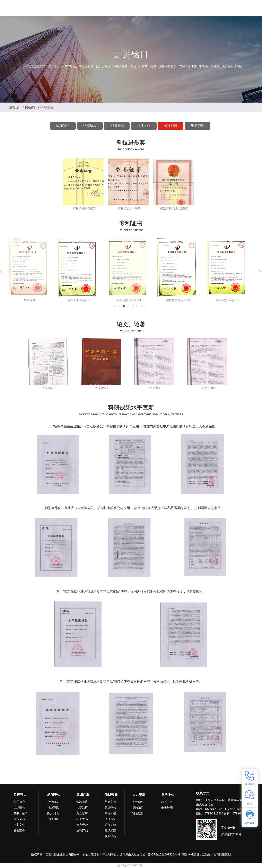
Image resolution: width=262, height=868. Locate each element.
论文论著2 (208, 388)
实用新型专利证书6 (228, 300)
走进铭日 (81, 8)
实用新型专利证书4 (178, 300)
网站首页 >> (33, 107)
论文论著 (155, 388)
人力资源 (175, 8)
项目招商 (151, 8)
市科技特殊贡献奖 (84, 208)
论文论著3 (49, 388)
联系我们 (198, 8)
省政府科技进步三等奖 (174, 208)
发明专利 (30, 300)
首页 (61, 8)
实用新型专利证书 (129, 300)
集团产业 (128, 8)
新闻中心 (105, 8)
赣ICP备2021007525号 (130, 866)
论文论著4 (102, 388)
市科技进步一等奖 (129, 208)
